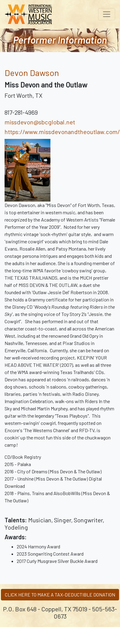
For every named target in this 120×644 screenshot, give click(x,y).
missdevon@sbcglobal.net (40, 122)
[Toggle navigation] (107, 14)
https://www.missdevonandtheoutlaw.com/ (62, 132)
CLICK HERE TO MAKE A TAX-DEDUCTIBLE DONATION (60, 595)
